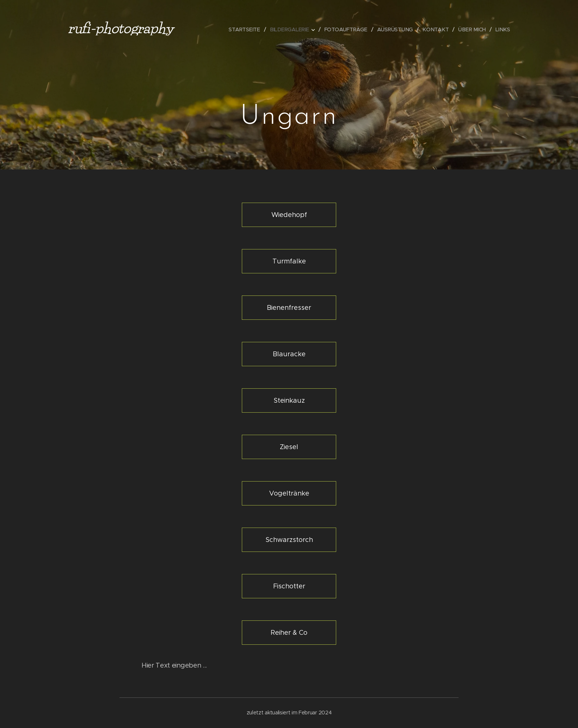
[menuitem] (248, 29)
